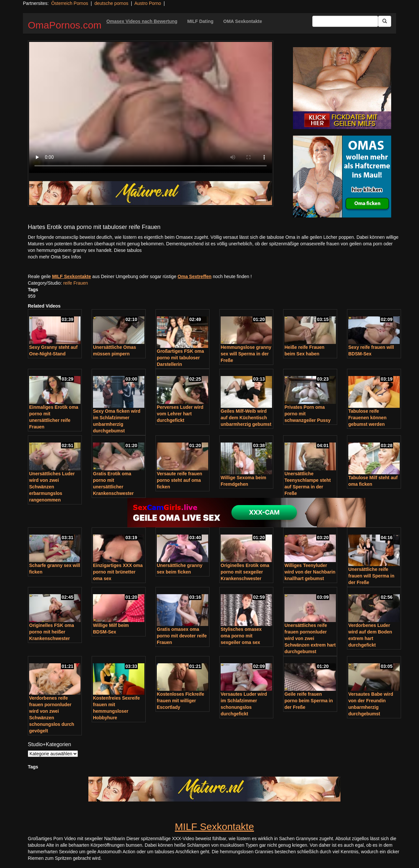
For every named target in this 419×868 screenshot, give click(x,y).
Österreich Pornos (70, 3)
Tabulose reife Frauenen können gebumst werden (367, 418)
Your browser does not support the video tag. (151, 107)
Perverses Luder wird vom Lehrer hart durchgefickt (180, 414)
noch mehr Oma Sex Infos (55, 257)
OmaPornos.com (65, 25)
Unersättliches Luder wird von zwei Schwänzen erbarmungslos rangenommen (52, 487)
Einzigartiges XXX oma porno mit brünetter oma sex (118, 572)
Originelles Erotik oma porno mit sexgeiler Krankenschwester (245, 572)
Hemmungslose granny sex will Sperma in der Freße (246, 354)
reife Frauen (75, 283)
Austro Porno (148, 3)
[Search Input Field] (345, 21)
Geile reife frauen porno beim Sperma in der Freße (309, 701)
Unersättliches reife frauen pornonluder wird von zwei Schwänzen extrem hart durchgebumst (310, 638)
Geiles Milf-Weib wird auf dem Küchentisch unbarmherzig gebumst (246, 418)
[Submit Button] (385, 21)
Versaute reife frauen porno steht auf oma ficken (180, 480)
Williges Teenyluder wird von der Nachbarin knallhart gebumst (310, 572)
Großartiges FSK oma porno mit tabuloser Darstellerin (180, 358)
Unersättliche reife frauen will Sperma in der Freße (371, 576)
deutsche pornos (111, 3)
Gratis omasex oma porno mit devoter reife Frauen (182, 636)
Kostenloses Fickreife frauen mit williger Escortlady (181, 701)
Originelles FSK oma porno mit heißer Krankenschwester (52, 632)
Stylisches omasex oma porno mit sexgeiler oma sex (241, 636)
